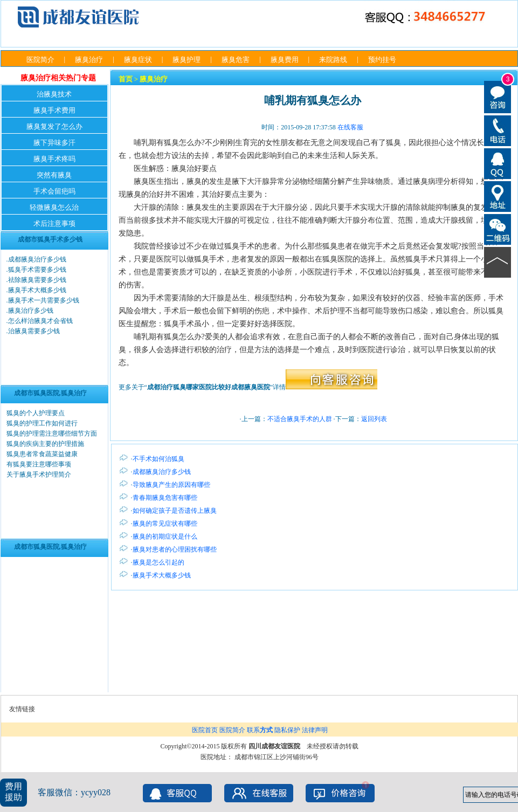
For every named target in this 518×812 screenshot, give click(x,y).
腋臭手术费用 (54, 110)
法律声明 (315, 730)
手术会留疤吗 (54, 191)
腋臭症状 (138, 60)
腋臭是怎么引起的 (158, 562)
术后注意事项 (54, 223)
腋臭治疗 (89, 60)
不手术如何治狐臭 (158, 459)
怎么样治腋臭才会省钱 (40, 321)
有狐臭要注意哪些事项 (39, 464)
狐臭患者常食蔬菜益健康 (42, 454)
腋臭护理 (187, 60)
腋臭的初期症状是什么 (165, 536)
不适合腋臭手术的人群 (300, 419)
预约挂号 (382, 60)
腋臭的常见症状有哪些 (165, 524)
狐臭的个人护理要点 (36, 413)
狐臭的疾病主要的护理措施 (45, 444)
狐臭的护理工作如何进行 (42, 423)
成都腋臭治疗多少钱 (37, 259)
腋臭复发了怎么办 (54, 126)
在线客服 (350, 127)
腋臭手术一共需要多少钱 (44, 300)
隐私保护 (287, 730)
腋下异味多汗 (54, 143)
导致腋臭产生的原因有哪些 (171, 485)
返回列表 (374, 419)
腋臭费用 (285, 60)
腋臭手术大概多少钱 (37, 290)
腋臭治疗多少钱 (31, 311)
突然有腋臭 (54, 175)
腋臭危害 (236, 60)
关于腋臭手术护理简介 (39, 474)
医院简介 (40, 60)
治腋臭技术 (54, 94)
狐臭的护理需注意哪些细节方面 (52, 433)
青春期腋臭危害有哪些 (165, 498)
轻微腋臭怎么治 (54, 207)
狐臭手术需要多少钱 (37, 270)
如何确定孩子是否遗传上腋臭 (175, 511)
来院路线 (333, 60)
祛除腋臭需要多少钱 (37, 280)
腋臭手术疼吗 (54, 159)
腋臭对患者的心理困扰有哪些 (175, 549)
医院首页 (205, 730)
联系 (260, 730)
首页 (126, 79)
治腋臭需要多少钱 (34, 331)
